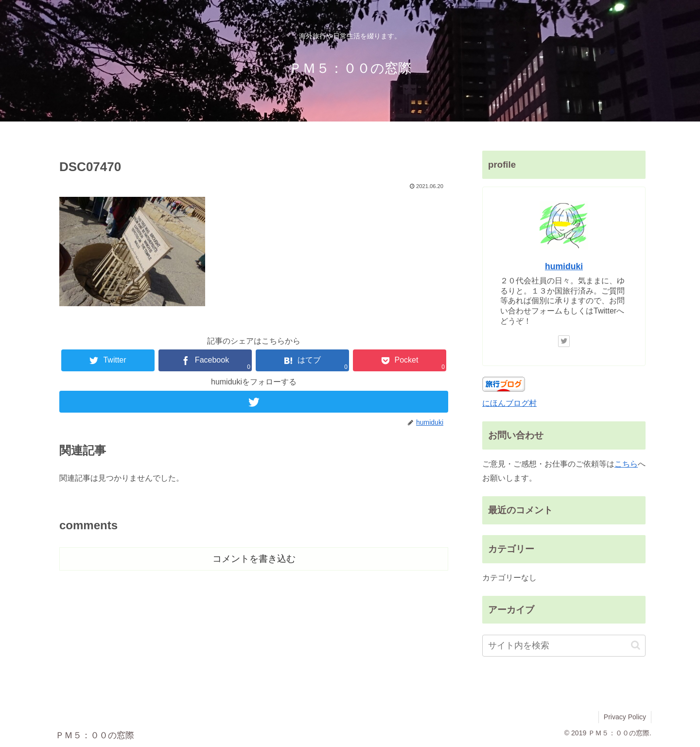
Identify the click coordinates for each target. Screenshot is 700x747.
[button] (636, 645)
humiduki (564, 266)
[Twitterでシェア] (108, 360)
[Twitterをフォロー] (254, 402)
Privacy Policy (625, 717)
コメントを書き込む (254, 559)
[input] (564, 646)
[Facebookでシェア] (205, 360)
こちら (626, 464)
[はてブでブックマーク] (302, 360)
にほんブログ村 (509, 403)
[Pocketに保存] (400, 360)
